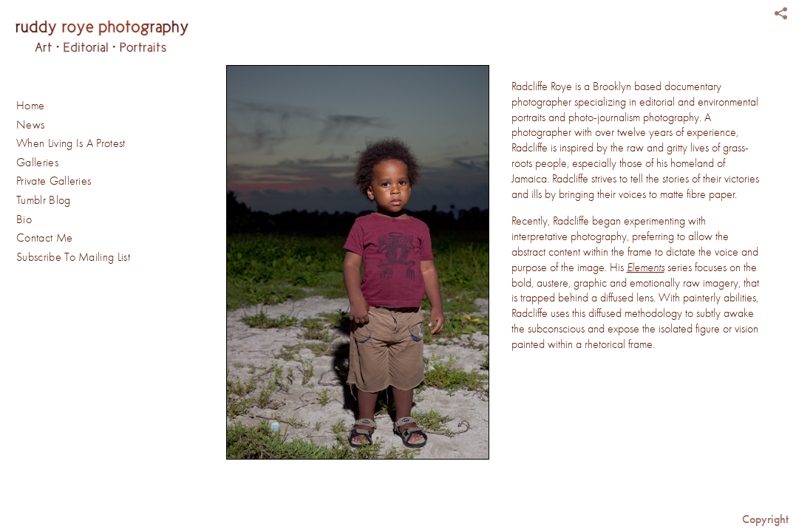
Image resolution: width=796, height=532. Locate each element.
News (30, 125)
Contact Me (44, 238)
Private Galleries (54, 181)
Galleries (45, 163)
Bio (24, 219)
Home (30, 106)
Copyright (765, 519)
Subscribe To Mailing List (73, 257)
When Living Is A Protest (71, 143)
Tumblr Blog (44, 200)
